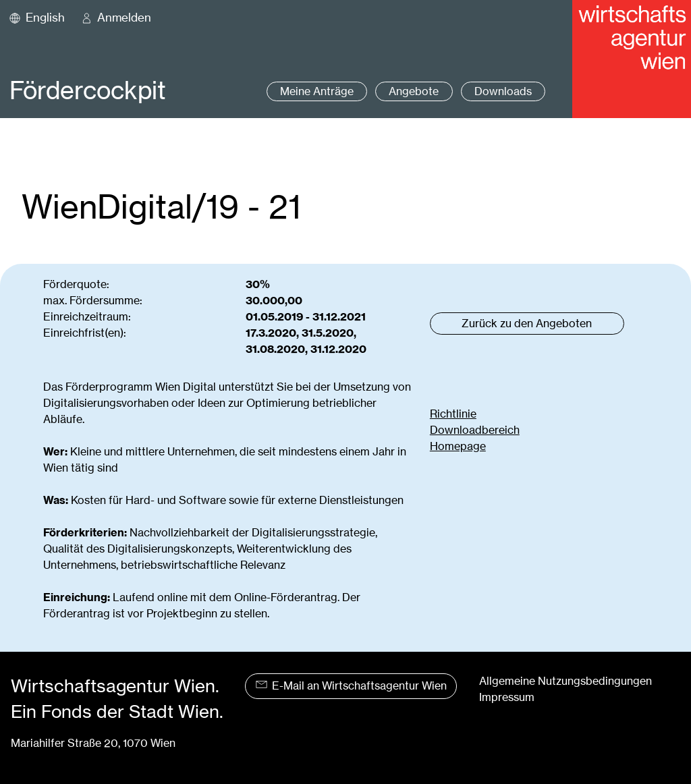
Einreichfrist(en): (85, 333)
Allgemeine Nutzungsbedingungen (565, 681)
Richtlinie (453, 414)
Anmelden (124, 18)
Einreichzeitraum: (87, 317)
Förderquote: (76, 284)
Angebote (414, 91)
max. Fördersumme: (93, 301)
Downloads (503, 91)
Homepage (458, 446)
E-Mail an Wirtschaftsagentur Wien (351, 686)
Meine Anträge (317, 91)
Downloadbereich (475, 430)
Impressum (507, 697)
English (45, 18)
